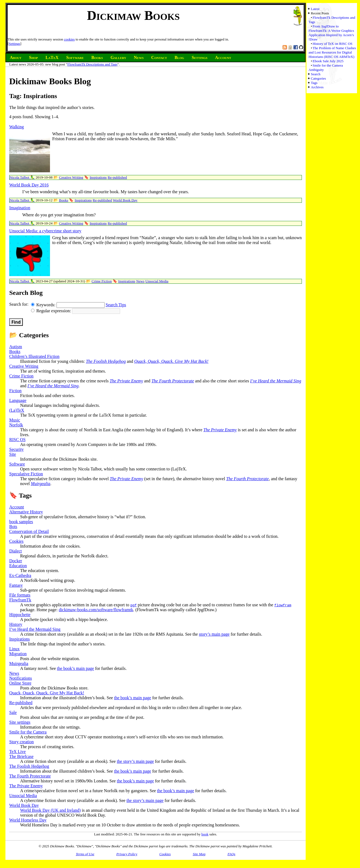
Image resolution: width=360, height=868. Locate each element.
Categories (318, 78)
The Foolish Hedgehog (106, 361)
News (140, 281)
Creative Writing (71, 177)
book (205, 834)
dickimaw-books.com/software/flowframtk (96, 610)
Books (64, 200)
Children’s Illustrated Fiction (34, 356)
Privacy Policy (127, 854)
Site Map (199, 854)
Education (18, 566)
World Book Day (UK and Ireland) (50, 810)
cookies (69, 39)
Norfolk (16, 425)
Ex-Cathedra (20, 575)
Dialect (15, 551)
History (16, 624)
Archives (317, 87)
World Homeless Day (28, 820)
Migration (18, 654)
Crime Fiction (102, 281)
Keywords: (44, 305)
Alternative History (26, 512)
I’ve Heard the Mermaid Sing (276, 381)
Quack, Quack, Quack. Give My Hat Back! (171, 361)
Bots (13, 527)
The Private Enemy (126, 381)
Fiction (15, 391)
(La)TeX (17, 410)
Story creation (21, 742)
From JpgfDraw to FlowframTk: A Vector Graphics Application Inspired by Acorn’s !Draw (331, 33)
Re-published (117, 177)
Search (316, 74)
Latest (315, 9)
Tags (314, 83)
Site (13, 454)
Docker (16, 561)
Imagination (20, 208)
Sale (13, 712)
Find (16, 322)
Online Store (20, 683)
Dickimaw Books (133, 15)
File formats (20, 595)
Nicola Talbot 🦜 (22, 177)
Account (17, 507)
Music (15, 420)
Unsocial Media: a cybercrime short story (45, 231)
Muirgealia (41, 484)
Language (18, 400)
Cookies (16, 541)
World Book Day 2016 (29, 185)
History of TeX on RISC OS (333, 44)
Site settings (20, 722)
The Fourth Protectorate (173, 381)
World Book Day (125, 200)
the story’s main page (135, 761)
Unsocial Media (157, 281)
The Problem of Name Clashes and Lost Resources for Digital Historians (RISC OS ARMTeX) (332, 52)
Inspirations (98, 177)
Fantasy (16, 585)
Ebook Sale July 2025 (328, 61)
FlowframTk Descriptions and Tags (92, 64)
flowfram (283, 605)
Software (17, 464)
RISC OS (17, 440)
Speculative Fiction (26, 474)
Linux (14, 649)
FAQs (231, 854)
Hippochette (20, 615)
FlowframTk (20, 600)
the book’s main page (76, 668)
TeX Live (18, 752)
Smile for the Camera (28, 732)
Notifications (21, 678)
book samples (21, 522)
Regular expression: (52, 311)
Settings (14, 44)
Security (16, 449)
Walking (17, 127)
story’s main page (214, 634)
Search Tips (116, 305)
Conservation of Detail (29, 531)
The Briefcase (21, 756)
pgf (134, 605)
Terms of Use (85, 854)
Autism (16, 347)
